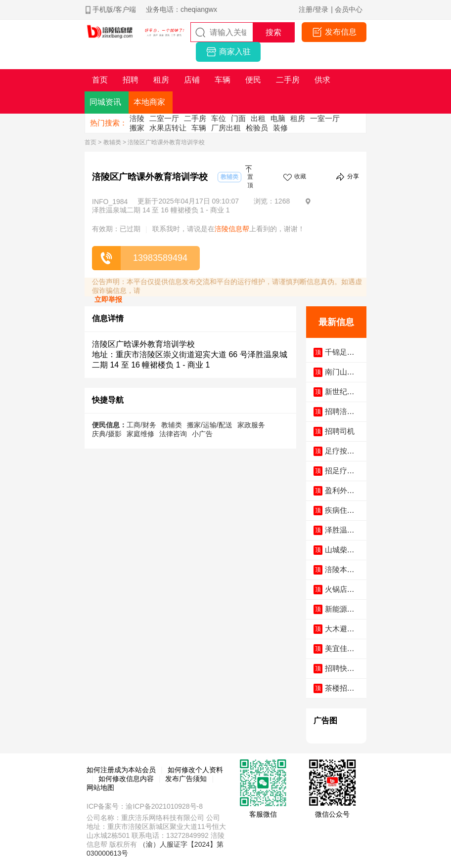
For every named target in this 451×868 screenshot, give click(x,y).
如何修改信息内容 (126, 779)
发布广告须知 (186, 779)
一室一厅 (325, 118)
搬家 (137, 128)
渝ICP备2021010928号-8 (164, 806)
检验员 (257, 128)
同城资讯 (105, 102)
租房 (298, 118)
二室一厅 (164, 118)
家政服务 (251, 425)
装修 (280, 128)
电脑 (278, 118)
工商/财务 (141, 425)
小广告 (202, 434)
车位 (219, 118)
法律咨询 (173, 434)
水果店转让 (168, 128)
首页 (90, 142)
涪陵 (137, 118)
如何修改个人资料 (195, 770)
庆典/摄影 (107, 434)
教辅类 (112, 142)
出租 (258, 118)
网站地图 (100, 787)
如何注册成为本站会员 (121, 770)
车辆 (199, 128)
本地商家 (149, 102)
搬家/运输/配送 (210, 425)
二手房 (195, 118)
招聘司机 (340, 431)
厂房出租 (226, 128)
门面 (238, 118)
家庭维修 (140, 434)
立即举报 (108, 299)
